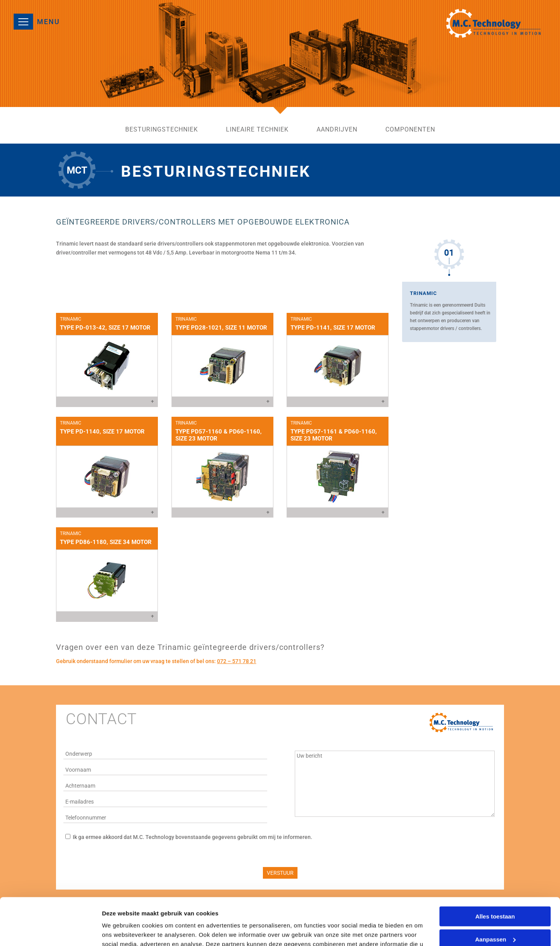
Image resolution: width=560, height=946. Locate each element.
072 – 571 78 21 (237, 661)
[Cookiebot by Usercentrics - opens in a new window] (50, 931)
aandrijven (337, 130)
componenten (410, 130)
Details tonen (120, 931)
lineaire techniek (257, 130)
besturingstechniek (162, 130)
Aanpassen (495, 895)
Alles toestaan (495, 872)
